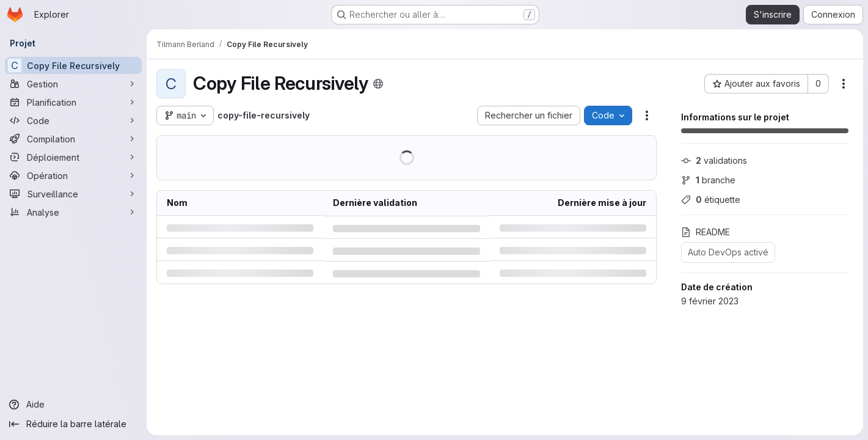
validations (714, 160)
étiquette (711, 200)
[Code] (73, 120)
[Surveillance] (73, 194)
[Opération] (73, 175)
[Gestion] (73, 84)
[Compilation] (73, 139)
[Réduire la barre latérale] (73, 424)
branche (708, 180)
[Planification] (73, 102)
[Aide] (73, 405)
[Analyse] (73, 212)
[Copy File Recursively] (73, 65)
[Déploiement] (73, 157)
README (706, 232)
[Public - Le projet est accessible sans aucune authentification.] (378, 84)
